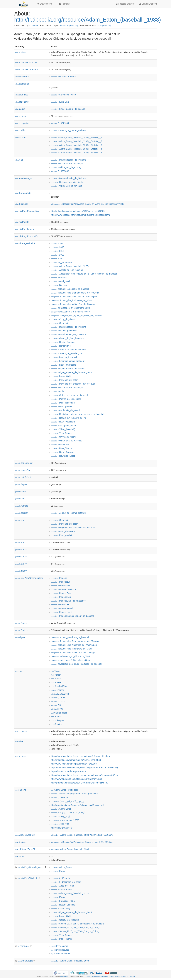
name (20, 856)
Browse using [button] (46, 4)
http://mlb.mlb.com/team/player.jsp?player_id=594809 (76, 760)
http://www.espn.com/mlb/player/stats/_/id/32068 (74, 764)
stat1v (21, 542)
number (21, 116)
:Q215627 (59, 701)
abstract (21, 52)
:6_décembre (61, 878)
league (20, 109)
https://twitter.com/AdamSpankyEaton (69, 771)
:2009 (58, 247)
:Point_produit (62, 407)
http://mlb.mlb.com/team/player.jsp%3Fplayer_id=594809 (78, 211)
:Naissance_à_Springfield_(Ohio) (71, 312)
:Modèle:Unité (62, 612)
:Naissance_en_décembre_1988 (70, 308)
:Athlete (56, 682)
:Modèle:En (60, 605)
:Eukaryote (58, 720)
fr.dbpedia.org (105, 26)
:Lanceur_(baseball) (64, 357)
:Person (56, 675)
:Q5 (56, 705)
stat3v (21, 557)
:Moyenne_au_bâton (65, 380)
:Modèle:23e (61, 586)
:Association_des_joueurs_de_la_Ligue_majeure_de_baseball (84, 274)
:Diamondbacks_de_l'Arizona (69, 160)
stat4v (21, 564)
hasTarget (23, 946)
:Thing (55, 671)
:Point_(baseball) (63, 403)
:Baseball (59, 278)
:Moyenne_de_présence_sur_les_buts (73, 384)
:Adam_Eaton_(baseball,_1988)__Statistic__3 (77, 145)
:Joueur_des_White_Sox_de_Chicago (73, 304)
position (21, 130)
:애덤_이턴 (60, 816)
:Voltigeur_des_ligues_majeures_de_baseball (77, 315)
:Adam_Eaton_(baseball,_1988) (70, 849)
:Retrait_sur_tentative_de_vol (69, 418)
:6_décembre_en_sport (66, 882)
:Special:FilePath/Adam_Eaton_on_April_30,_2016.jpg (82, 842)
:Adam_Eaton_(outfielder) (64, 790)
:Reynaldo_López (63, 456)
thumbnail (22, 204)
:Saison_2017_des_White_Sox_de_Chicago (76, 931)
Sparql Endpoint (148, 4)
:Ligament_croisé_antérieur (68, 361)
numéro (22, 506)
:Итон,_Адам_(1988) (65, 820)
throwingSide (23, 193)
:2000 (58, 243)
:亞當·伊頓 (60, 824)
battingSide (22, 84)
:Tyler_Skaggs (62, 433)
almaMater (22, 77)
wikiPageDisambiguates (30, 867)
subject (20, 637)
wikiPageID (22, 222)
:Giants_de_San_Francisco (68, 338)
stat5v (21, 571)
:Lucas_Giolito (62, 376)
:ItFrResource (60, 946)
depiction (21, 842)
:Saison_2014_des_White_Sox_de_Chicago (76, 927)
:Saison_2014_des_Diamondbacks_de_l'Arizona (78, 924)
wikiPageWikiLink (25, 243)
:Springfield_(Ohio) (64, 95)
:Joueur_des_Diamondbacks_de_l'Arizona (75, 293)
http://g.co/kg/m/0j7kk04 (62, 828)
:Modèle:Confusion (64, 589)
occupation (22, 123)
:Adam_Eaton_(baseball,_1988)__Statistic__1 (77, 137)
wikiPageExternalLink (27, 211)
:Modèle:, (59, 578)
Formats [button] (65, 4)
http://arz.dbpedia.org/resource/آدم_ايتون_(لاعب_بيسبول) (77, 805)
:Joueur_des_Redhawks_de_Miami (72, 300)
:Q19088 (58, 698)
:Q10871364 (60, 123)
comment (21, 731)
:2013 (58, 255)
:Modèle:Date (61, 593)
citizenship (22, 102)
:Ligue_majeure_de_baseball (69, 109)
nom (20, 499)
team (19, 160)
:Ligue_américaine (64, 365)
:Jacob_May (61, 909)
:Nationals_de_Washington (68, 164)
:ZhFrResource (60, 950)
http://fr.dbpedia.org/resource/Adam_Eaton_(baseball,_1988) (88, 20)
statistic (21, 137)
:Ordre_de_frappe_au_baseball (70, 395)
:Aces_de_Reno (63, 886)
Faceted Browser (125, 4)
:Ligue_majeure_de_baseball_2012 (72, 372)
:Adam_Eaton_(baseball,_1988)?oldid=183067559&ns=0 (82, 835)
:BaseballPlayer (60, 686)
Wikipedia (64, 976)
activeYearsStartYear (27, 70)
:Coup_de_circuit (63, 319)
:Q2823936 (59, 797)
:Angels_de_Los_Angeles (67, 270)
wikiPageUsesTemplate (29, 578)
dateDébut (23, 477)
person (35, 26)
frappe (21, 484)
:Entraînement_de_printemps (69, 334)
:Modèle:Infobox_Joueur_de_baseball (73, 616)
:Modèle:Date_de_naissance (68, 601)
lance (21, 492)
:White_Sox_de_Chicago (67, 167)
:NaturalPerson (59, 713)
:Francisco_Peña (63, 901)
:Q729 (57, 709)
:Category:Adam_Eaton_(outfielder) (75, 794)
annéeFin (23, 470)
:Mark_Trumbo (62, 448)
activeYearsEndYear (27, 62)
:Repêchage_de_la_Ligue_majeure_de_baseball (78, 414)
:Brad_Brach (61, 281)
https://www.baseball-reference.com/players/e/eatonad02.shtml (81, 215)
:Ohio (58, 391)
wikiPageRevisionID (27, 236)
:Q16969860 (60, 171)
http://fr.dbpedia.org (69, 26)
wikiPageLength (25, 229)
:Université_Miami (63, 77)
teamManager (24, 178)
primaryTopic (25, 961)
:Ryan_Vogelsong (63, 422)
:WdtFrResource (61, 954)
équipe (21, 623)
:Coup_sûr (60, 323)
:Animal (56, 717)
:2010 (58, 251)
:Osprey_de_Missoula (65, 920)
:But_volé (59, 285)
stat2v (21, 549)
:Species (57, 724)
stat (20, 520)
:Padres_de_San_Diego (66, 399)
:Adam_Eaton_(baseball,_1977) (70, 266)
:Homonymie (61, 346)
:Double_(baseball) (64, 331)
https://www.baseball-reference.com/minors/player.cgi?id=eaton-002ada (85, 775)
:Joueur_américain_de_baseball (70, 289)
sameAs (21, 790)
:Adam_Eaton (61, 809)
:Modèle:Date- (62, 597)
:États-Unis (60, 102)
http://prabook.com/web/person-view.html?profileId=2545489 (80, 783)
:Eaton (58, 871)
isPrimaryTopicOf (25, 849)
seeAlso (21, 756)
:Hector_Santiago (63, 342)
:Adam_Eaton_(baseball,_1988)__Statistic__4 (77, 149)
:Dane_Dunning (62, 452)
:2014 (58, 259)
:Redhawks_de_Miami (65, 410)
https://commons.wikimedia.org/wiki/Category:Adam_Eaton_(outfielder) (85, 768)
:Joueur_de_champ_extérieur (69, 130)
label (19, 741)
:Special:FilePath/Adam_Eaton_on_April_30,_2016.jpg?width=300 (88, 204)
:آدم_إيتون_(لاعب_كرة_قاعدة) (69, 801)
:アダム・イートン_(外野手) (68, 813)
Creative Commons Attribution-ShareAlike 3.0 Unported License (111, 976)
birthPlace (22, 95)
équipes (22, 630)
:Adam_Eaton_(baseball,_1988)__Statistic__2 (77, 141)
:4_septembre (61, 262)
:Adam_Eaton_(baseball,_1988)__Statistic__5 (77, 153)
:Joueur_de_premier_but (67, 353)
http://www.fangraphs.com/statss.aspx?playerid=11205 (77, 779)
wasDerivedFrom (25, 835)
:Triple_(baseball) (63, 429)
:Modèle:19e (61, 582)
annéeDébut (24, 463)
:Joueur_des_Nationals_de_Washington (74, 297)
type (19, 671)
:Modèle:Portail (62, 608)
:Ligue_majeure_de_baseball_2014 (72, 912)
